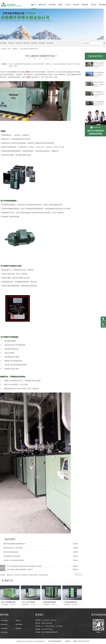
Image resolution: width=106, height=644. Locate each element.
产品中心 (68, 5)
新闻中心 (18, 621)
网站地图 (18, 628)
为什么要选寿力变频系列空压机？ (29, 49)
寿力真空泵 (19, 43)
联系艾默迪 (102, 5)
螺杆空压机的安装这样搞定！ (12, 552)
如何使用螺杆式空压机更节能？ (12, 556)
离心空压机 (50, 43)
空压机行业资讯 (33, 575)
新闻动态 (15, 49)
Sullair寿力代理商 (43, 575)
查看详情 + (76, 566)
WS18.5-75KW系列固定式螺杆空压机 (33, 602)
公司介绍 (93, 5)
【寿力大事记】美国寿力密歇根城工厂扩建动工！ (20, 570)
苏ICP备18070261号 (84, 641)
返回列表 (78, 575)
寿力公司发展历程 (99, 73)
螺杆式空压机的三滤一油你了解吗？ (13, 548)
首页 (35, 5)
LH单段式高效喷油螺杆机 (51, 602)
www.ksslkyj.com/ (30, 641)
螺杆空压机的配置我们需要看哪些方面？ (15, 544)
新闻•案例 (85, 5)
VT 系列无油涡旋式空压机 (72, 602)
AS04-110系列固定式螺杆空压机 (11, 602)
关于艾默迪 (4, 621)
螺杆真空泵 (42, 43)
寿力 (28, 72)
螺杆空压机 (42, 5)
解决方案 (76, 5)
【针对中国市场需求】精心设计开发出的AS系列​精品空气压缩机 (24, 566)
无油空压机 (52, 5)
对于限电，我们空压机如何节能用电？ (14, 560)
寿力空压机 (11, 43)
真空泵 (60, 5)
